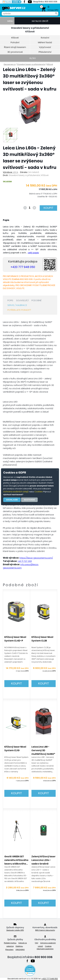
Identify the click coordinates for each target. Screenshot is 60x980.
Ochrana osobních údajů (16, 492)
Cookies (39, 492)
